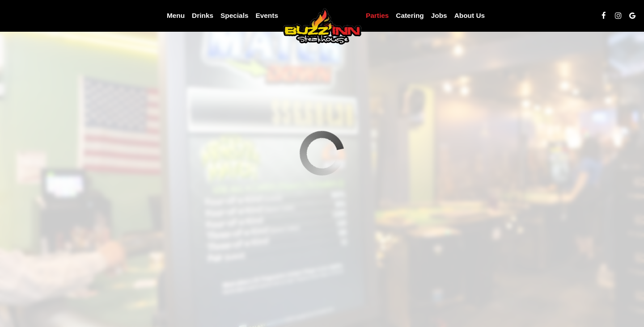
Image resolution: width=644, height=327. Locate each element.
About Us (470, 15)
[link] (322, 26)
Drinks (203, 15)
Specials (234, 15)
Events (267, 15)
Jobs (439, 15)
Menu (176, 15)
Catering (410, 15)
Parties (377, 15)
